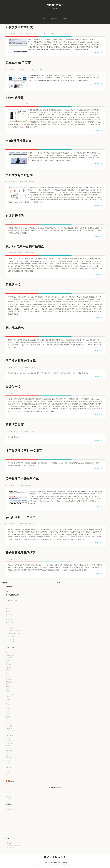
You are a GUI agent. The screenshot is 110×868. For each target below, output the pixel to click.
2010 (10, 625)
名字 (7, 687)
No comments (50, 34)
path (7, 762)
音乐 (7, 711)
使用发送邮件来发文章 (21, 361)
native (8, 760)
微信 (7, 704)
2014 (10, 614)
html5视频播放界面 (18, 141)
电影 (7, 662)
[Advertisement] (15, 824)
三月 (11, 642)
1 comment (30, 457)
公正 (7, 672)
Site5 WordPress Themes (47, 865)
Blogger (53, 787)
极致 (7, 684)
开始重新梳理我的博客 (21, 553)
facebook (9, 736)
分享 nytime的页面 (18, 63)
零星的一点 (13, 285)
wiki (7, 775)
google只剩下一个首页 (20, 517)
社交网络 (9, 694)
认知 (7, 692)
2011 (10, 623)
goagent (8, 741)
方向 (7, 670)
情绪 (7, 689)
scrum (8, 767)
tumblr (8, 770)
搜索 (27, 291)
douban (65, 19)
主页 (44, 19)
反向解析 (9, 667)
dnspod (8, 733)
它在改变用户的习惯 (19, 27)
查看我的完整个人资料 (13, 595)
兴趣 (7, 709)
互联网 (8, 682)
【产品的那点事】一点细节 (24, 451)
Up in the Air (55, 5)
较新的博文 (4, 583)
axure (8, 721)
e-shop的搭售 (14, 97)
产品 (7, 653)
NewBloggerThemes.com (68, 865)
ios (7, 753)
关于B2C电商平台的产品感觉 (25, 246)
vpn (7, 772)
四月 (11, 639)
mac (7, 755)
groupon (8, 745)
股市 (7, 675)
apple (8, 719)
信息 (7, 706)
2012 (10, 620)
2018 (10, 609)
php (7, 765)
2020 (10, 606)
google (40, 34)
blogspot (9, 723)
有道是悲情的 (15, 216)
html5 (28, 147)
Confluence (9, 731)
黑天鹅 (8, 680)
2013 (10, 617)
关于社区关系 (15, 327)
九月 (11, 628)
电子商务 (28, 104)
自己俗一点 (13, 387)
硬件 (7, 714)
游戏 (7, 716)
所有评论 (11, 848)
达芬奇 (8, 658)
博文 (9, 844)
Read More (98, 53)
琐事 (7, 701)
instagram (9, 750)
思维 (7, 697)
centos (8, 726)
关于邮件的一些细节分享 (22, 479)
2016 (10, 611)
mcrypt (8, 758)
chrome (34, 34)
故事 (7, 677)
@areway (54, 19)
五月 (11, 636)
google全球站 (10, 809)
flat (7, 738)
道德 (7, 660)
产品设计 (28, 34)
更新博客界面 (15, 425)
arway (10, 592)
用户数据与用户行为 (19, 175)
